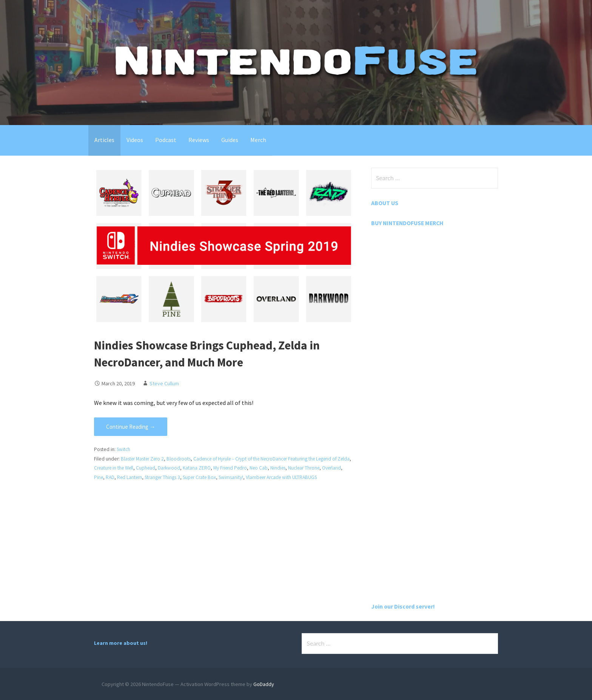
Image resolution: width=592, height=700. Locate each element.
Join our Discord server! (404, 606)
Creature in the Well (131, 468)
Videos (135, 140)
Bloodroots (181, 459)
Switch (124, 449)
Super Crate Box (227, 477)
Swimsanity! (260, 477)
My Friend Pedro (251, 468)
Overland (104, 477)
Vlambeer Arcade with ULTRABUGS (312, 477)
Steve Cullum (164, 383)
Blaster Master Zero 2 (143, 459)
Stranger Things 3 (188, 477)
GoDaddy (264, 684)
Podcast (166, 140)
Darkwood (189, 468)
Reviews (199, 140)
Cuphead (165, 468)
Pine (121, 477)
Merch (258, 140)
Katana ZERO (217, 468)
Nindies (301, 468)
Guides (230, 140)
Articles (104, 140)
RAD (133, 477)
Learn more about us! (121, 643)
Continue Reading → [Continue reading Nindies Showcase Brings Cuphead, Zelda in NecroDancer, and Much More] (131, 427)
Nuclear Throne (328, 468)
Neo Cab (281, 468)
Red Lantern (153, 477)
